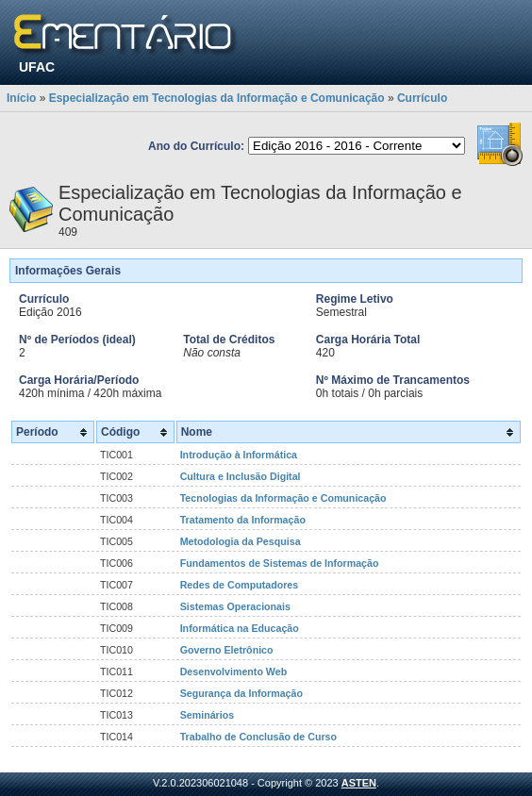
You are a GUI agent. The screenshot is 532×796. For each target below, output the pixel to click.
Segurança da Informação (241, 693)
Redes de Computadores (240, 585)
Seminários (207, 715)
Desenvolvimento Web (234, 672)
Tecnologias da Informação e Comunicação (283, 498)
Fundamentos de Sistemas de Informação (280, 563)
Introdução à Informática (239, 455)
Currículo (422, 98)
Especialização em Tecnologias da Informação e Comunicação (217, 98)
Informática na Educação (240, 628)
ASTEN (359, 783)
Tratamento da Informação (243, 520)
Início (21, 98)
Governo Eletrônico (227, 650)
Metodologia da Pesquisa (241, 541)
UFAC (37, 67)
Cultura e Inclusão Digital (241, 476)
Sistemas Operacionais (235, 606)
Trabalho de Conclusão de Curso (258, 737)
